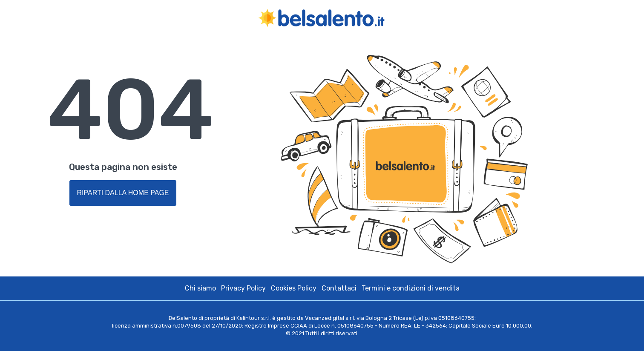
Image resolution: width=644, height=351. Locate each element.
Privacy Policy (243, 288)
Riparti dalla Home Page (123, 193)
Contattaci (339, 288)
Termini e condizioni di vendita (411, 288)
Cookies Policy (294, 288)
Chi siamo (200, 288)
